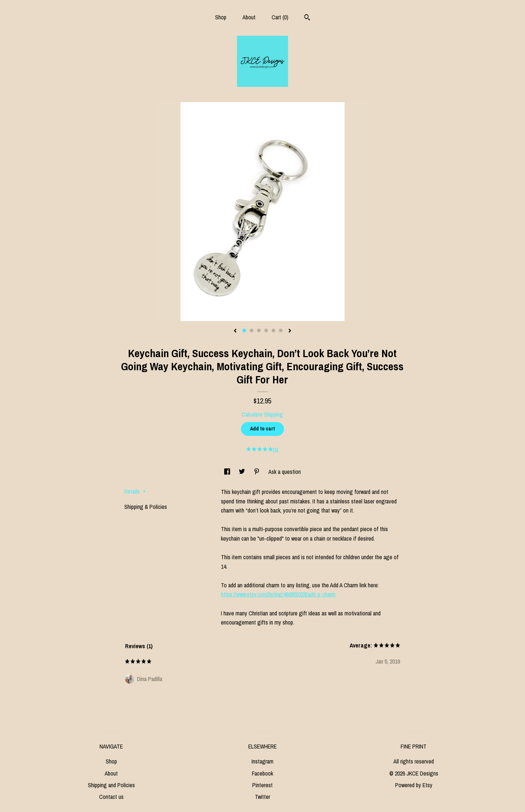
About (249, 17)
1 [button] (244, 330)
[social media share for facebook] (228, 472)
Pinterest (262, 785)
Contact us (111, 797)
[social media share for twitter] (243, 472)
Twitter (262, 797)
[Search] (307, 18)
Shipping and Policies (111, 785)
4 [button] (266, 330)
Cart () (280, 17)
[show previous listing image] (235, 331)
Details (135, 491)
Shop (221, 17)
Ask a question (285, 472)
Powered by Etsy (414, 785)
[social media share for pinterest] (257, 472)
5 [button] (273, 330)
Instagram (262, 761)
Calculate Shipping (262, 414)
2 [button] (252, 330)
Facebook (262, 773)
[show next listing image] (290, 331)
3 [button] (259, 330)
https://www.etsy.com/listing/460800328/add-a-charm (278, 594)
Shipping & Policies (146, 507)
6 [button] (281, 330)
